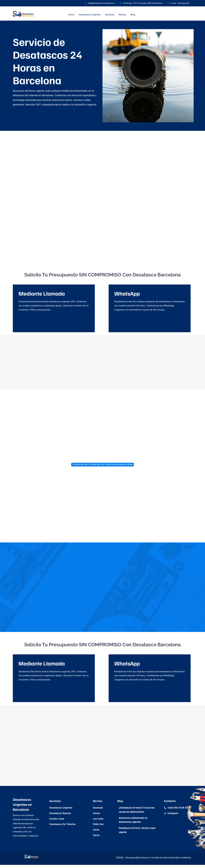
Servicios (110, 15)
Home (71, 15)
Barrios (122, 15)
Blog (133, 15)
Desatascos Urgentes (90, 15)
